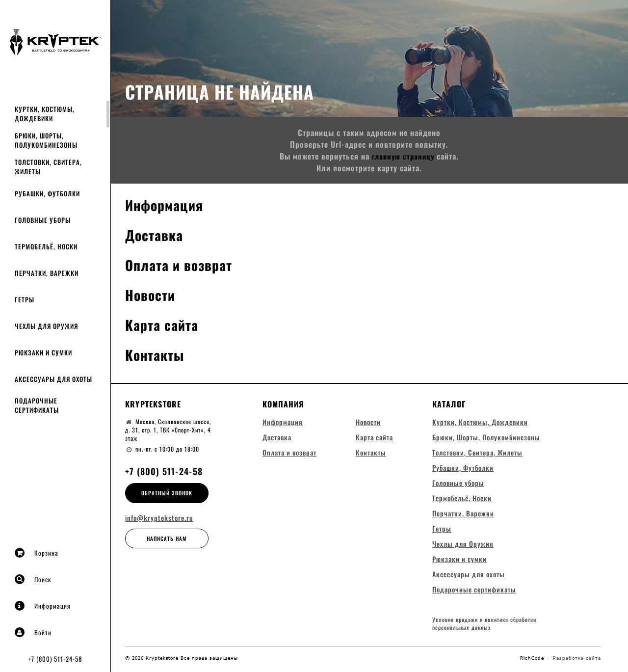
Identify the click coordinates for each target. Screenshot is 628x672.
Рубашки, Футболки (47, 193)
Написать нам (167, 538)
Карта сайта (164, 324)
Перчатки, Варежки (47, 273)
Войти (33, 632)
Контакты (157, 354)
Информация (43, 606)
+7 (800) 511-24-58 (55, 659)
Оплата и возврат (183, 264)
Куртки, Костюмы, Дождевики (45, 114)
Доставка (156, 234)
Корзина (37, 553)
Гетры (25, 299)
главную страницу (403, 156)
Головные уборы (43, 220)
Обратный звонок (167, 493)
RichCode (533, 661)
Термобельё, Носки (46, 246)
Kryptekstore (153, 404)
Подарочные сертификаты (37, 405)
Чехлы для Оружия (46, 326)
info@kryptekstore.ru (159, 518)
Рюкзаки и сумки (43, 352)
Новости (152, 294)
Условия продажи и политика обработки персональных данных (484, 627)
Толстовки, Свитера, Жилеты (48, 167)
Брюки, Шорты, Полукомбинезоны (46, 140)
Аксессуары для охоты (53, 379)
